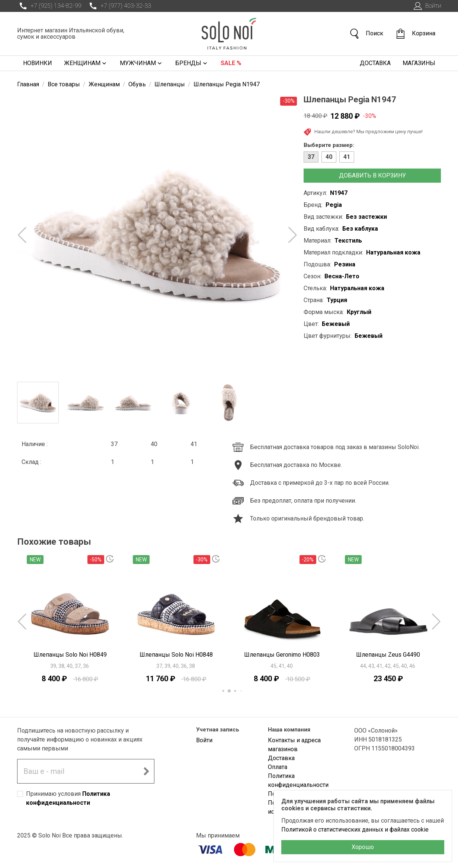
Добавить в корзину (372, 175)
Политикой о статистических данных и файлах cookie (355, 829)
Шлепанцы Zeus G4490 (388, 655)
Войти (427, 6)
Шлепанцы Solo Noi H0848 (176, 655)
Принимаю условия (68, 798)
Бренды (192, 63)
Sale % (231, 63)
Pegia (334, 205)
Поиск (366, 34)
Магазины (419, 63)
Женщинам (86, 63)
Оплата (278, 767)
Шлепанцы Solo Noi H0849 (70, 655)
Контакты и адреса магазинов (294, 745)
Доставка (375, 63)
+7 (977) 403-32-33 (119, 6)
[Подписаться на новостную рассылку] (146, 771)
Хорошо (363, 847)
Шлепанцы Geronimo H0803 (282, 655)
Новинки (38, 63)
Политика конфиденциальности (298, 780)
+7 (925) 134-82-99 (49, 6)
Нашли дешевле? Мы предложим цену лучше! (363, 132)
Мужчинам (142, 63)
